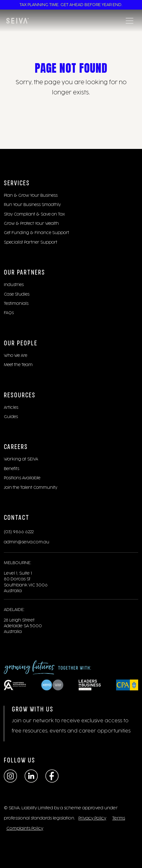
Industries (14, 285)
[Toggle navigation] (130, 21)
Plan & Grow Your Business (31, 195)
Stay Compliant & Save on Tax (34, 214)
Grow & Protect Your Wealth (31, 224)
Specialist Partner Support (31, 242)
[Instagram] (10, 776)
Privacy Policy (92, 818)
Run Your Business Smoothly (32, 205)
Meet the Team (18, 365)
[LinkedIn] (31, 776)
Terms (119, 818)
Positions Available (22, 478)
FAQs (9, 313)
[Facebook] (52, 776)
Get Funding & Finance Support (36, 233)
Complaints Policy (25, 828)
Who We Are (16, 356)
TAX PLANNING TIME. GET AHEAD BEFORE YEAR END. (71, 5)
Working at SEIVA (21, 459)
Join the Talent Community (31, 488)
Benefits (12, 469)
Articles (11, 408)
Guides (11, 417)
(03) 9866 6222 (19, 532)
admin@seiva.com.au (27, 542)
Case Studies (17, 294)
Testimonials (16, 304)
